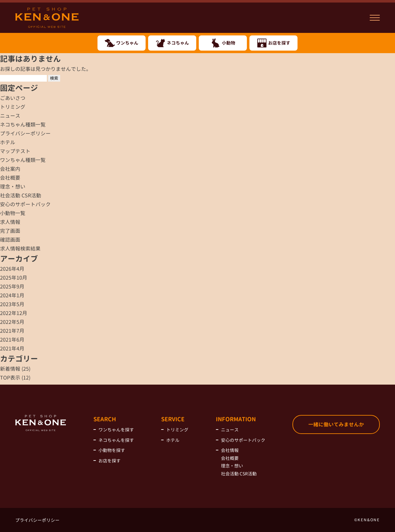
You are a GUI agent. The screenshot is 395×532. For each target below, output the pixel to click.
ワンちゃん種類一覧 (23, 160)
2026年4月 (12, 269)
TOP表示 (10, 378)
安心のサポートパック (25, 204)
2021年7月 (12, 331)
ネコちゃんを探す (116, 440)
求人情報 (10, 222)
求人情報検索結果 (20, 249)
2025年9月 (12, 287)
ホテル (8, 142)
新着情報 (10, 369)
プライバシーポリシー (25, 133)
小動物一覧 (13, 213)
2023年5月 (12, 304)
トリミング (13, 107)
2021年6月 (12, 340)
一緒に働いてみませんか (336, 424)
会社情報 (230, 450)
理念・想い (13, 187)
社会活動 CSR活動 (21, 195)
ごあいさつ (13, 98)
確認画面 (10, 240)
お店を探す (110, 461)
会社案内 (10, 169)
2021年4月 (12, 349)
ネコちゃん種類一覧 (23, 125)
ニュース (10, 116)
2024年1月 (12, 295)
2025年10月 (14, 278)
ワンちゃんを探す (116, 430)
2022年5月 (12, 322)
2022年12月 (14, 313)
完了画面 (10, 231)
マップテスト (15, 151)
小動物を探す (112, 450)
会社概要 (10, 178)
